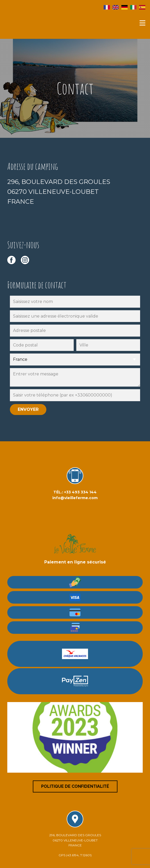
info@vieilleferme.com (75, 498)
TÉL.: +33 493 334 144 (75, 492)
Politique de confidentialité (75, 786)
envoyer (28, 409)
